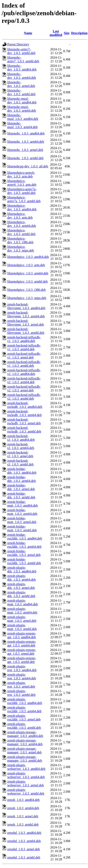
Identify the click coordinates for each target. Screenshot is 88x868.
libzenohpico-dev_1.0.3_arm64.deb (22, 224)
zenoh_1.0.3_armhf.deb (23, 824)
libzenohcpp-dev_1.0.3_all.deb (28, 166)
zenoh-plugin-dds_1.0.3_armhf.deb (21, 594)
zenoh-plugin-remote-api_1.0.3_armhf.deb (22, 660)
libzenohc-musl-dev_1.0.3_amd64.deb (22, 100)
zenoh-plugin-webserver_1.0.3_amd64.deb (26, 767)
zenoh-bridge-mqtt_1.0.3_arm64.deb (22, 512)
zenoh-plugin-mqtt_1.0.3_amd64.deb (23, 602)
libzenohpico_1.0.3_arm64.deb (28, 273)
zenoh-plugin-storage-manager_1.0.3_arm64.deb (25, 742)
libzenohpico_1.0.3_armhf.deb (27, 281)
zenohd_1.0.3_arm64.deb (24, 841)
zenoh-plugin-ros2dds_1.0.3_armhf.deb (24, 726)
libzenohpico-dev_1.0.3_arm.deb (20, 216)
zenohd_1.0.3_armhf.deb (24, 857)
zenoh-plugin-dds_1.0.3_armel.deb (21, 586)
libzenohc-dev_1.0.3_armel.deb (21, 84)
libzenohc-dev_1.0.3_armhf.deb (21, 92)
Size (67, 33)
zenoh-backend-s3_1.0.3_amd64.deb (21, 438)
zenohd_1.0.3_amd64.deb (24, 833)
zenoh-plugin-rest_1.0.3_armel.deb (21, 685)
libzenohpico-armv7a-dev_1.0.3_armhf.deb (22, 191)
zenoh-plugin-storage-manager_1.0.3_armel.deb (24, 750)
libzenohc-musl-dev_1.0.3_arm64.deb (22, 109)
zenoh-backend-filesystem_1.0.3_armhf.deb (26, 331)
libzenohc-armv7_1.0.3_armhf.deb (23, 59)
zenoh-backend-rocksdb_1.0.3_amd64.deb (25, 405)
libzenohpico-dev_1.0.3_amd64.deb (22, 207)
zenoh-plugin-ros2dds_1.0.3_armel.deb (24, 718)
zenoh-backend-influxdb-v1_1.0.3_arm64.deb (24, 347)
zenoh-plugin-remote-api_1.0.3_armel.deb (22, 652)
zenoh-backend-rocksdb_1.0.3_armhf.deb (24, 430)
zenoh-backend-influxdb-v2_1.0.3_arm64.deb (24, 380)
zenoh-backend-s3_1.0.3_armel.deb (20, 454)
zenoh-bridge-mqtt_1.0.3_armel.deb (22, 520)
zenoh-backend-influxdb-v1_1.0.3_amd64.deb (24, 339)
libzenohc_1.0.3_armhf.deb (25, 158)
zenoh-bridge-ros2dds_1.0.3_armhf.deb (24, 561)
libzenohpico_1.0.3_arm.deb (26, 265)
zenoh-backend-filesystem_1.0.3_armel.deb (26, 323)
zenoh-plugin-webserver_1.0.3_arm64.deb (26, 775)
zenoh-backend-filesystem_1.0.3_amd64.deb (26, 306)
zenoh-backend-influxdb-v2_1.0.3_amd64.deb (24, 372)
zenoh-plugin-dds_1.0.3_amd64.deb (22, 569)
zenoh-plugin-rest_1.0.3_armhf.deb (21, 693)
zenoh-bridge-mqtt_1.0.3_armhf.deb (22, 528)
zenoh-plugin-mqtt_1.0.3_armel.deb (22, 619)
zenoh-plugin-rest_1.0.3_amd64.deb (22, 668)
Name (28, 33)
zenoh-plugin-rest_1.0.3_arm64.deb (22, 676)
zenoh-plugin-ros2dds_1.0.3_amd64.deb (25, 701)
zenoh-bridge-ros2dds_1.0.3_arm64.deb (24, 545)
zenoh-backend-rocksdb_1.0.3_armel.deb (24, 421)
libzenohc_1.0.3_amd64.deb (26, 133)
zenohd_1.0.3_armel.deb (24, 849)
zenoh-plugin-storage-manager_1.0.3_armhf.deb (25, 759)
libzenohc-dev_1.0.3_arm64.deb (22, 76)
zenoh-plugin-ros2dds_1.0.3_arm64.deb (24, 709)
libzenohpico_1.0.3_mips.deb (27, 298)
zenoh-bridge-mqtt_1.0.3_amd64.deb (23, 504)
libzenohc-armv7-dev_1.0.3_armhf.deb (21, 51)
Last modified (56, 33)
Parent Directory (18, 44)
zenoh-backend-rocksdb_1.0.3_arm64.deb (24, 413)
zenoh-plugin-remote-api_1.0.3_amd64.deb (22, 635)
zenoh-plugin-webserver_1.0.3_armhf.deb (26, 792)
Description (79, 33)
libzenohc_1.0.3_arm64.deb (26, 142)
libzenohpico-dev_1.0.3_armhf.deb (21, 232)
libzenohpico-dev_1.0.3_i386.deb (20, 240)
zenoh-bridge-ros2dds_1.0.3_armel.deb (24, 553)
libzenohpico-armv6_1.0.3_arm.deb (22, 183)
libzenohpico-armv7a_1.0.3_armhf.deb (24, 199)
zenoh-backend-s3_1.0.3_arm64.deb (21, 446)
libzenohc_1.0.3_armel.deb (25, 150)
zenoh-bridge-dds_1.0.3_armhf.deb (21, 495)
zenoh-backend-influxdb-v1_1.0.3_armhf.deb (24, 364)
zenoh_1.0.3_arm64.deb (23, 808)
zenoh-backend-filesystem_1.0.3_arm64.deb (26, 314)
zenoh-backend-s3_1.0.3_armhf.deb (20, 462)
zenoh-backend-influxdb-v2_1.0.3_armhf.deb (24, 397)
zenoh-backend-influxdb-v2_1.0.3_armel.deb (24, 388)
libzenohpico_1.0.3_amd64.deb (28, 257)
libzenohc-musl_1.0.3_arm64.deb (22, 125)
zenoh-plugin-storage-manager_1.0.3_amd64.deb (25, 734)
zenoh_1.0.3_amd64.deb (23, 800)
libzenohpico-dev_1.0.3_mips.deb (21, 249)
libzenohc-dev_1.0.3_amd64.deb (22, 68)
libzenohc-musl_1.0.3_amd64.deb (23, 117)
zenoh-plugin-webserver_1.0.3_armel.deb (26, 783)
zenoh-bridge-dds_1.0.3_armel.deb (21, 487)
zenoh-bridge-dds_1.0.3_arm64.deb (21, 479)
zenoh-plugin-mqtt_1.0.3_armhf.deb (22, 627)
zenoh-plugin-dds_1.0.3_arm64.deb (21, 578)
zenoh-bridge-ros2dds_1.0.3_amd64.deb (25, 537)
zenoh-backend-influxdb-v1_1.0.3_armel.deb (24, 356)
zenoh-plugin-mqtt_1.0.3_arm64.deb (22, 611)
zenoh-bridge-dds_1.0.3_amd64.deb (22, 471)
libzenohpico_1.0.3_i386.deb (26, 290)
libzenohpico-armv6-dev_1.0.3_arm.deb (21, 175)
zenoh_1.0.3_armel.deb (23, 816)
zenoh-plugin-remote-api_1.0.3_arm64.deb (22, 643)
